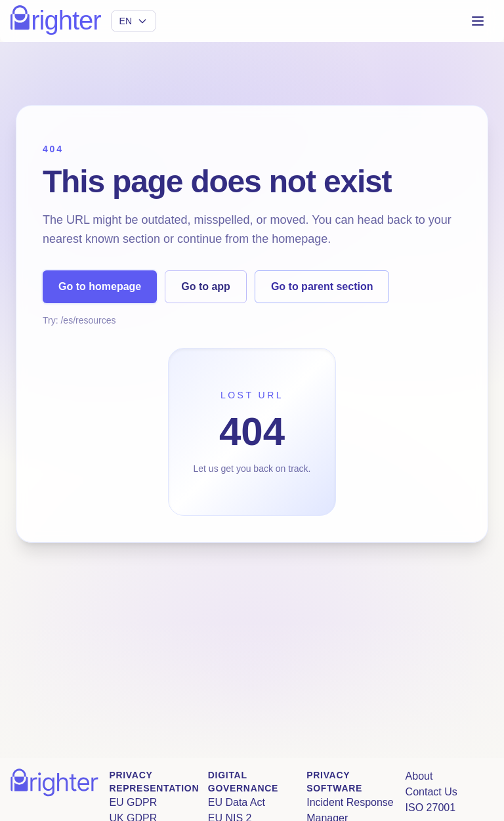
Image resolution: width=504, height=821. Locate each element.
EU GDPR (133, 802)
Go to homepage (100, 286)
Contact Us (431, 792)
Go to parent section (322, 286)
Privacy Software (334, 782)
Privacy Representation (154, 782)
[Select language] (134, 21)
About (419, 776)
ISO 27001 (431, 808)
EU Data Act (237, 802)
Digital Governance (243, 782)
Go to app (206, 286)
